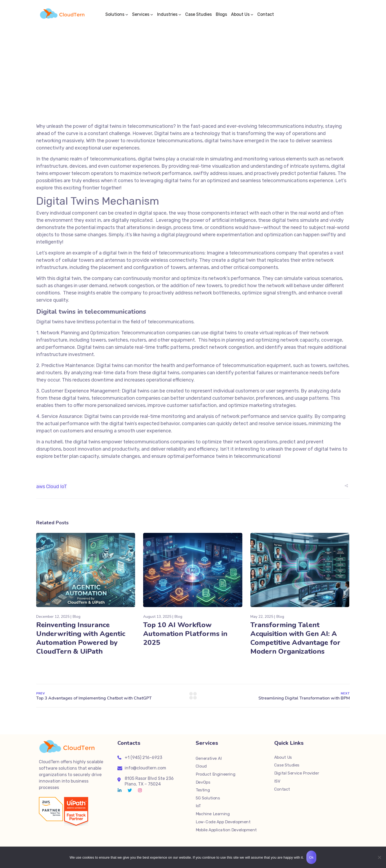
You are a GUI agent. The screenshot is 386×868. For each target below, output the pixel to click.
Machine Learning (213, 814)
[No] (379, 857)
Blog (217, 77)
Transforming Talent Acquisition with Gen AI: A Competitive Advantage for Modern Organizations (295, 638)
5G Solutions (208, 798)
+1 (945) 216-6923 (143, 757)
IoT (64, 487)
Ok (311, 857)
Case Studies (198, 14)
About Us (240, 14)
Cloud (53, 487)
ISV (277, 781)
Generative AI (209, 758)
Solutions (115, 14)
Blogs (221, 14)
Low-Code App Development (223, 822)
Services (141, 14)
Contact (266, 14)
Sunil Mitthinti (200, 77)
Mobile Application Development (226, 830)
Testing (203, 790)
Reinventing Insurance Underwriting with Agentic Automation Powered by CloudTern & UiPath (81, 638)
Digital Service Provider (297, 773)
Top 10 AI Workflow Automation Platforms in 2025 (185, 634)
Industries (167, 14)
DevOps (203, 782)
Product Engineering (216, 774)
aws (41, 487)
